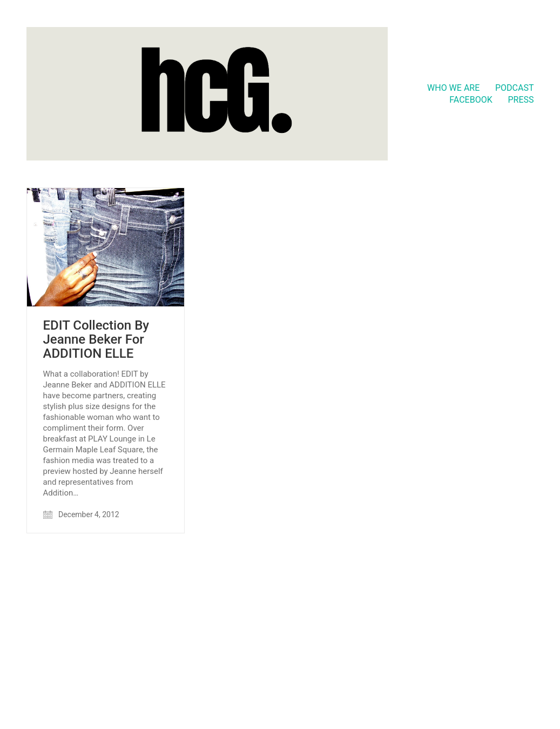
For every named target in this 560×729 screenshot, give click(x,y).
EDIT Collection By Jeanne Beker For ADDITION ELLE (96, 340)
